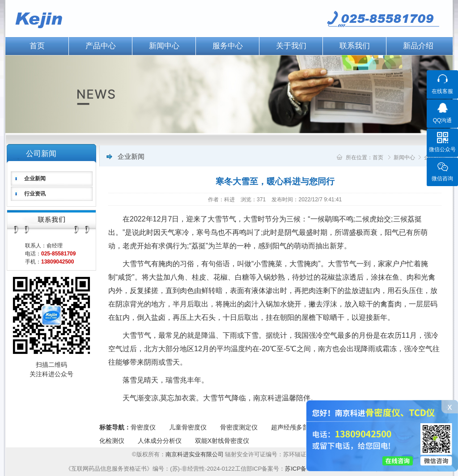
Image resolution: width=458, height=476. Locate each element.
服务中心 (228, 46)
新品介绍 (418, 46)
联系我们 (355, 46)
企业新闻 (35, 178)
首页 (37, 46)
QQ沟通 (443, 120)
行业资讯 (35, 194)
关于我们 (291, 46)
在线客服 (442, 91)
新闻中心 (164, 46)
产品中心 (101, 46)
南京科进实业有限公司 (195, 454)
